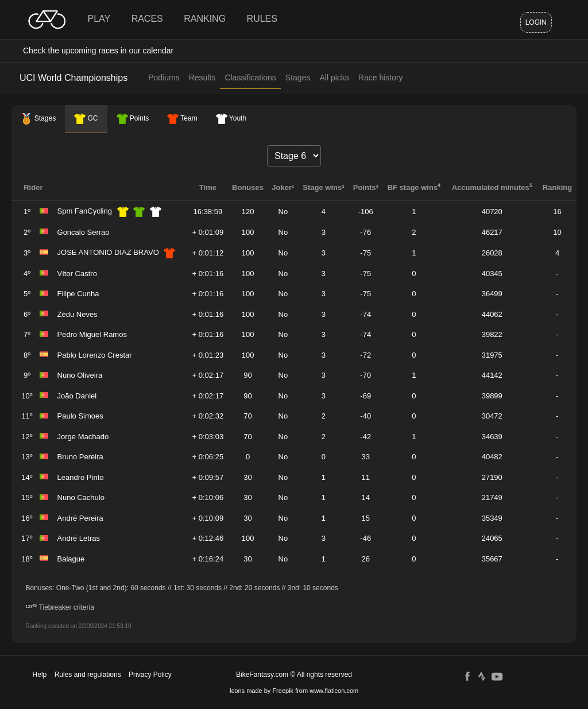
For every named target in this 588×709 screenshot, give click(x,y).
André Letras (79, 538)
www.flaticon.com (334, 691)
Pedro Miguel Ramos (92, 334)
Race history (381, 78)
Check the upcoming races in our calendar (98, 51)
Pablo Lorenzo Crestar (95, 355)
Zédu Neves (78, 314)
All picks (334, 78)
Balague (71, 559)
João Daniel (77, 396)
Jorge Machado (83, 437)
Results (202, 78)
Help (40, 675)
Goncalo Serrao (84, 232)
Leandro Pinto (81, 477)
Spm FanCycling (85, 211)
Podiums (164, 78)
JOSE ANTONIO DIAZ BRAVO (108, 252)
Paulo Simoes (80, 416)
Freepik (283, 691)
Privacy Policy (150, 675)
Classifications (250, 78)
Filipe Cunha (78, 294)
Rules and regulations (88, 675)
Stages (298, 78)
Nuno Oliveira (80, 375)
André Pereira (80, 518)
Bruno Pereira (80, 457)
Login (536, 22)
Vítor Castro (77, 274)
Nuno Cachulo (81, 497)
